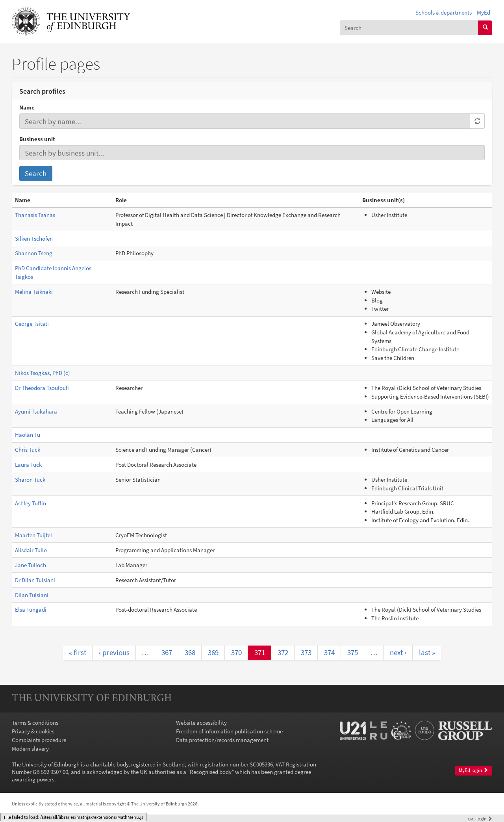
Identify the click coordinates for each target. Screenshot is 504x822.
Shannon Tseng (34, 253)
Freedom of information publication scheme (229, 731)
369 (213, 652)
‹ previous (114, 652)
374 (329, 652)
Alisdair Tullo (31, 550)
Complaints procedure (39, 740)
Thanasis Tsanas (35, 215)
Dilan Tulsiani (32, 595)
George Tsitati (32, 324)
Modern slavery (30, 749)
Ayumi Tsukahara (36, 411)
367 (167, 652)
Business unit (37, 139)
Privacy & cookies (33, 731)
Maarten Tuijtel (33, 535)
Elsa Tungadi (31, 610)
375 (353, 652)
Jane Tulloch (31, 565)
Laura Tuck (28, 465)
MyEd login (473, 770)
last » (427, 652)
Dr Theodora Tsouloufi (42, 388)
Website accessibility (201, 723)
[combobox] (409, 28)
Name (27, 107)
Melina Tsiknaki (34, 292)
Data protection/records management (222, 740)
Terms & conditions (35, 723)
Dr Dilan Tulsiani (35, 580)
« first (78, 652)
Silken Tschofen (34, 238)
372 (283, 652)
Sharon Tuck (30, 480)
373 (306, 652)
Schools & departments (444, 12)
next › (398, 652)
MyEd (484, 12)
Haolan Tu (28, 435)
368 (190, 652)
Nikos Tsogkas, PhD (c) (43, 373)
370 (236, 652)
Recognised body (211, 772)
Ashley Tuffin (31, 503)
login (480, 819)
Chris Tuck (28, 450)
